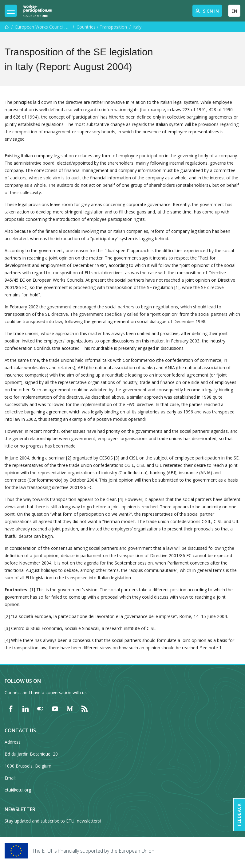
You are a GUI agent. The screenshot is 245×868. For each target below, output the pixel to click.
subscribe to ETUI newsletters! (71, 821)
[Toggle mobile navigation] (11, 11)
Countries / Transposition (102, 27)
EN (234, 11)
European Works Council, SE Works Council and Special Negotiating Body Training (43, 27)
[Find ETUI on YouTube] (55, 709)
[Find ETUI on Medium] (70, 709)
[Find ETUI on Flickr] (40, 709)
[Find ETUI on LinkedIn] (26, 709)
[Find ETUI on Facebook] (11, 709)
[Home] (38, 11)
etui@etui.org (18, 790)
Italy (137, 27)
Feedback (239, 815)
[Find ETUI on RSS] (85, 709)
